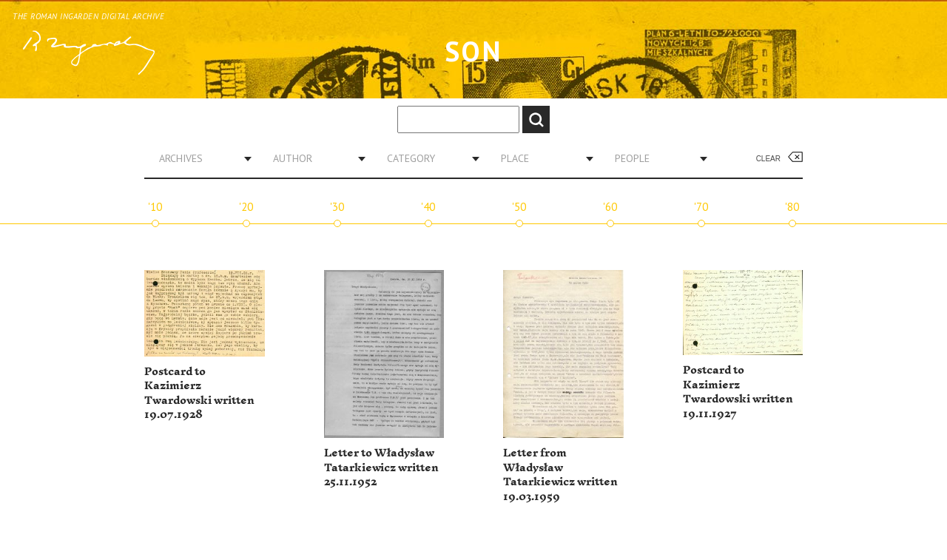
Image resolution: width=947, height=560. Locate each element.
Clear (768, 159)
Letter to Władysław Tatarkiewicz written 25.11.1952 (381, 468)
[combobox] (200, 158)
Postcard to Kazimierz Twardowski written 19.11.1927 (738, 392)
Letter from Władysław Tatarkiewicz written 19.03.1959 (560, 475)
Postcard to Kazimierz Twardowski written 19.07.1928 (199, 394)
